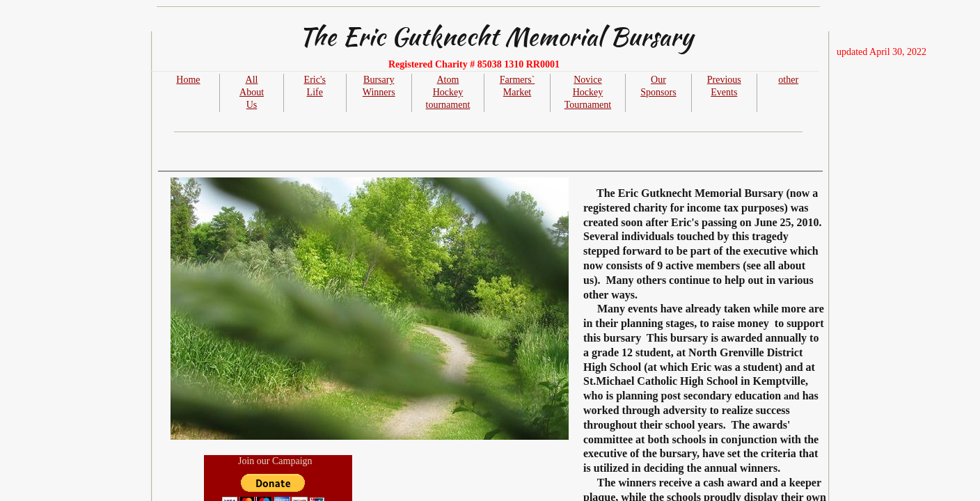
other (788, 80)
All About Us (252, 92)
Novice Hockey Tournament (588, 92)
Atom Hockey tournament (448, 92)
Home (188, 80)
